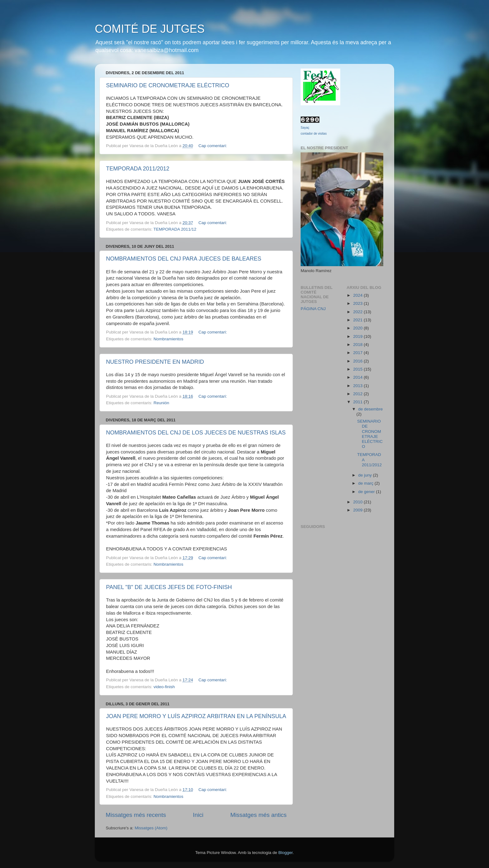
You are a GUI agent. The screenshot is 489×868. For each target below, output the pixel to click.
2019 (358, 336)
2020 (358, 328)
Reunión (161, 403)
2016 (358, 361)
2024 (358, 295)
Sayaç (305, 128)
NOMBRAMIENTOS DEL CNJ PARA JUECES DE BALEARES (184, 259)
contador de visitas (314, 134)
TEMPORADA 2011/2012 (138, 169)
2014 (358, 377)
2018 (358, 345)
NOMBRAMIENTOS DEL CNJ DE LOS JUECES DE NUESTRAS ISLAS (196, 433)
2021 (358, 320)
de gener (367, 492)
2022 (358, 312)
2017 (358, 353)
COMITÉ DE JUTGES (150, 29)
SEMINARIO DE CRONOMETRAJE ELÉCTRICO (168, 85)
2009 (358, 510)
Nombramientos (168, 339)
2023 (358, 303)
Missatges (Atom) (151, 828)
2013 (358, 386)
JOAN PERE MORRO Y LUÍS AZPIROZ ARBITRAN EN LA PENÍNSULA (196, 716)
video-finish (164, 687)
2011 (358, 402)
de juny (366, 475)
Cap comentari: (213, 146)
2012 (358, 394)
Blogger (285, 853)
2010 (358, 502)
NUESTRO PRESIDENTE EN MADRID (155, 362)
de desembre (371, 409)
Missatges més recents (136, 815)
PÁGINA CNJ (313, 309)
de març (367, 483)
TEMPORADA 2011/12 (175, 229)
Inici (198, 815)
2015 (358, 369)
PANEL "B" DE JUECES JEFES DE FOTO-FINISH (169, 587)
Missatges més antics (258, 815)
